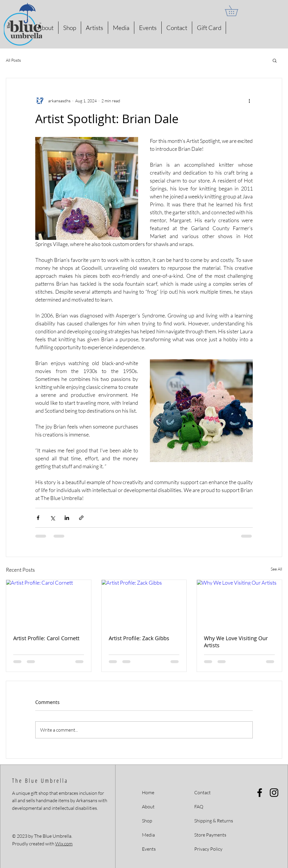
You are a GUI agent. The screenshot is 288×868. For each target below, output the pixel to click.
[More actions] (249, 101)
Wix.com (64, 844)
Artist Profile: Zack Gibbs (139, 638)
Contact (202, 792)
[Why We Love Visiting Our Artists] (239, 604)
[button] (237, 11)
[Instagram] (274, 793)
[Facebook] (260, 793)
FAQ (199, 807)
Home (148, 792)
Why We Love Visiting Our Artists (236, 642)
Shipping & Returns (214, 821)
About (148, 807)
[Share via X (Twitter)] (52, 518)
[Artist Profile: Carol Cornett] (49, 604)
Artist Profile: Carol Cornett (46, 638)
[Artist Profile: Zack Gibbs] (144, 604)
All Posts (13, 60)
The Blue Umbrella (40, 781)
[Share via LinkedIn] (67, 518)
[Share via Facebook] (38, 518)
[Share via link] (81, 518)
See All (276, 569)
